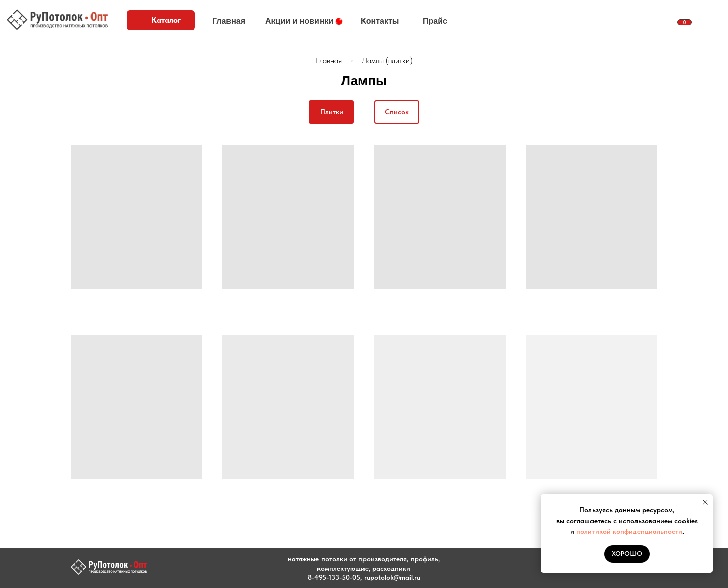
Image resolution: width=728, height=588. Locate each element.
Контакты (380, 21)
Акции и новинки (299, 21)
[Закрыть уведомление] (705, 502)
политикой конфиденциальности (629, 531)
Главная (229, 21)
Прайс (435, 21)
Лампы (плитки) (387, 60)
